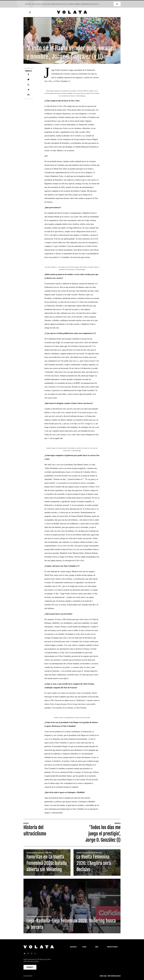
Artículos (73, 947)
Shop (97, 947)
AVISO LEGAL (103, 976)
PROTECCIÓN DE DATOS (114, 976)
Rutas (84, 947)
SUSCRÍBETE (30, 967)
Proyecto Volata (112, 947)
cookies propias (36, 4)
